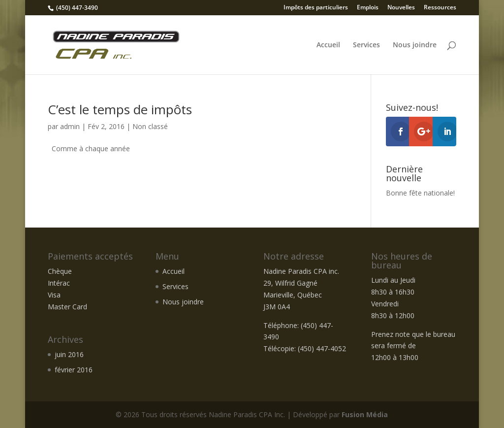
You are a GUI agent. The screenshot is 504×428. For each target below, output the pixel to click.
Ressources (440, 8)
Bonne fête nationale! (420, 193)
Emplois (368, 8)
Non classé (150, 126)
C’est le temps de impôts (120, 109)
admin (70, 126)
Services (366, 45)
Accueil (328, 45)
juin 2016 (69, 354)
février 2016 (74, 370)
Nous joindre (415, 45)
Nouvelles (401, 8)
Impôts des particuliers (316, 8)
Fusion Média (365, 414)
